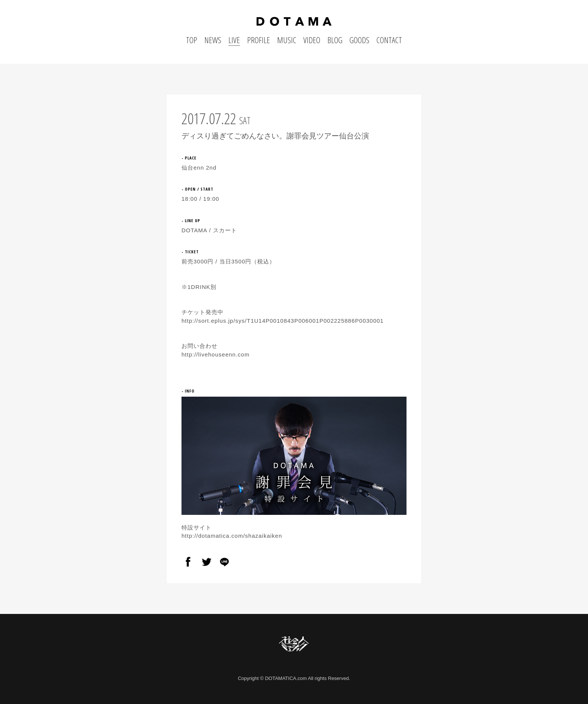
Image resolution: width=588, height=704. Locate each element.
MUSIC (287, 40)
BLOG (335, 40)
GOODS (359, 40)
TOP (192, 40)
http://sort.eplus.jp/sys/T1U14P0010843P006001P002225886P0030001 (283, 321)
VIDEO (312, 40)
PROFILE (259, 40)
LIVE (234, 40)
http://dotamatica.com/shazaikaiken (232, 536)
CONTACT (389, 40)
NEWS (213, 40)
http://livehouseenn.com (215, 354)
